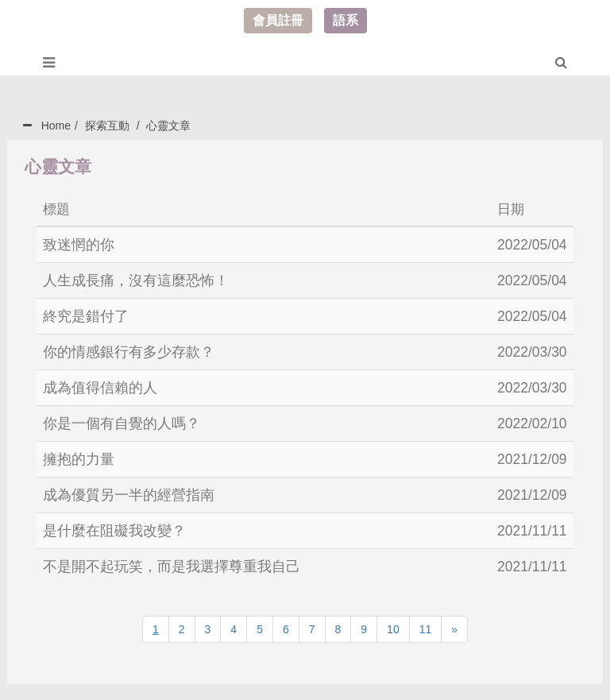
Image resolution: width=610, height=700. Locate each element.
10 (393, 629)
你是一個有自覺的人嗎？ (122, 423)
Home (56, 126)
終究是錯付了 (86, 316)
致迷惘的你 (79, 245)
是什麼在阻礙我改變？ (114, 531)
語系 (346, 20)
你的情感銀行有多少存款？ (129, 352)
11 (426, 629)
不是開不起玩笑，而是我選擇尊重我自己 (172, 567)
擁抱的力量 (79, 459)
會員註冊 (278, 20)
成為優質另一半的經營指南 (129, 495)
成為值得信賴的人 (100, 388)
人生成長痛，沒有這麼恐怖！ (136, 280)
